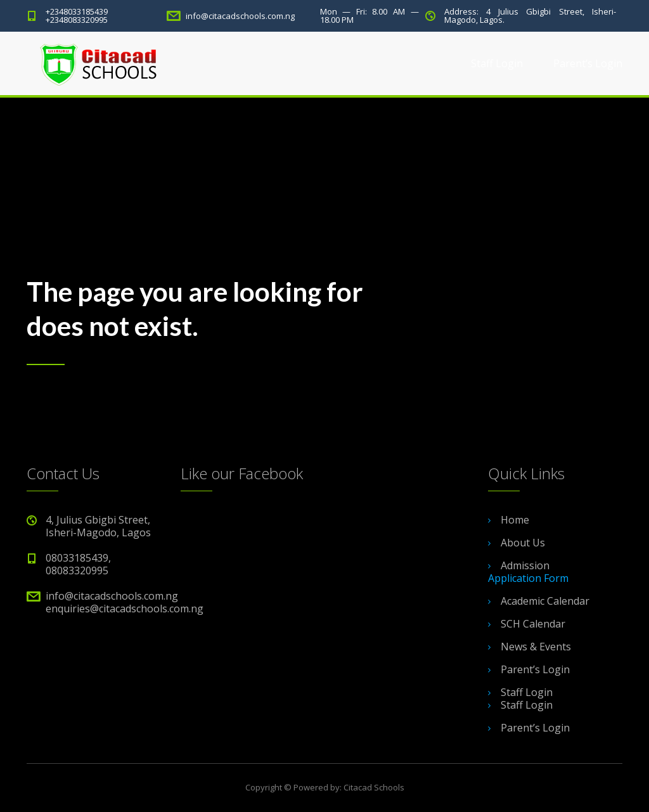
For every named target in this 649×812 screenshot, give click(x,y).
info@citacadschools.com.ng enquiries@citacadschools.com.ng (125, 602)
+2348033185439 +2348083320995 (77, 16)
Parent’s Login (588, 63)
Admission (525, 565)
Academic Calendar (545, 601)
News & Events (536, 647)
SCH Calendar (533, 624)
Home (515, 520)
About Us (523, 543)
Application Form (528, 578)
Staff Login (497, 63)
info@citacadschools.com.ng (240, 16)
